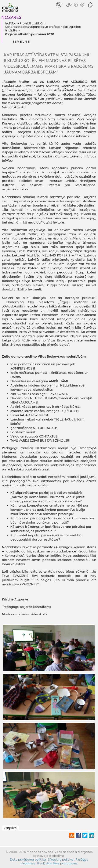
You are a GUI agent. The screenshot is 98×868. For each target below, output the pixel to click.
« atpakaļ (10, 828)
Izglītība (10, 23)
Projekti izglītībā (31, 23)
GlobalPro (57, 856)
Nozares (11, 17)
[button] (90, 5)
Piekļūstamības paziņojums (57, 863)
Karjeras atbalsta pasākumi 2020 (30, 34)
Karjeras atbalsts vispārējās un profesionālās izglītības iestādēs (43, 29)
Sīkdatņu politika (61, 860)
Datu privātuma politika (28, 860)
